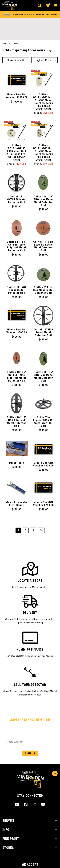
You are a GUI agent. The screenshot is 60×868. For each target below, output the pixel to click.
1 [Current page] (18, 530)
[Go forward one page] (41, 530)
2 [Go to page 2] (26, 530)
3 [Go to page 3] (33, 530)
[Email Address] (30, 742)
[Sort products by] (45, 60)
